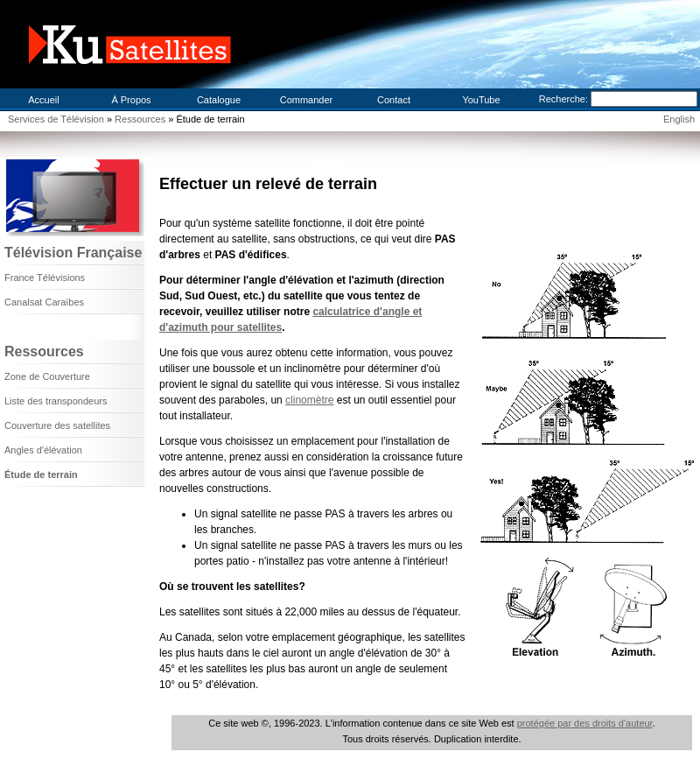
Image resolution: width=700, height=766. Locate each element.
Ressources (141, 119)
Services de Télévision (56, 119)
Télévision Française (73, 253)
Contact (394, 100)
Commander (307, 100)
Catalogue (219, 100)
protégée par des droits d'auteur (585, 723)
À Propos (131, 100)
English (679, 119)
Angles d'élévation (43, 450)
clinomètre (309, 400)
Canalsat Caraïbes (44, 302)
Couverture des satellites (57, 425)
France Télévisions (45, 278)
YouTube (481, 100)
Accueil (43, 100)
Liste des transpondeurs (56, 401)
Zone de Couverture (47, 376)
